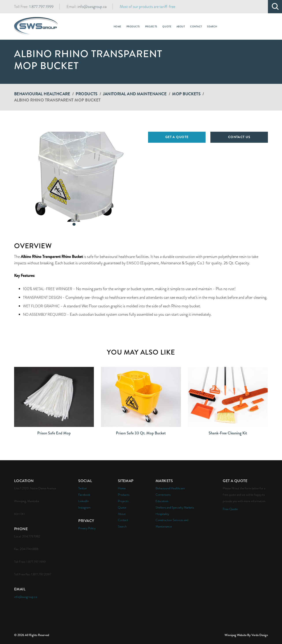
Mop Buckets (186, 94)
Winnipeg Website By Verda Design (246, 635)
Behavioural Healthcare (42, 94)
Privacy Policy (87, 528)
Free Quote (230, 509)
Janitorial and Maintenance (135, 94)
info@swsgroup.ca (92, 7)
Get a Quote (177, 137)
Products (87, 94)
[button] (74, 177)
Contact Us (239, 137)
